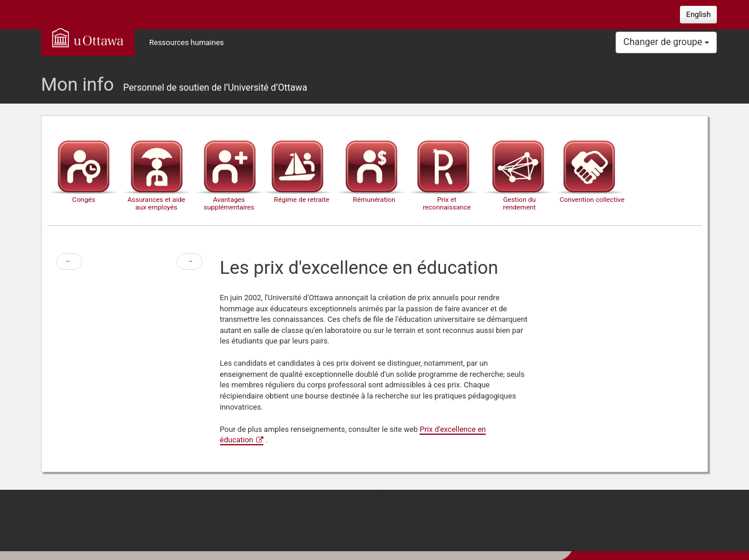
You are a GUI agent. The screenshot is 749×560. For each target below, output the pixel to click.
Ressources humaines (187, 42)
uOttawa (88, 37)
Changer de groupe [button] (666, 42)
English (699, 14)
